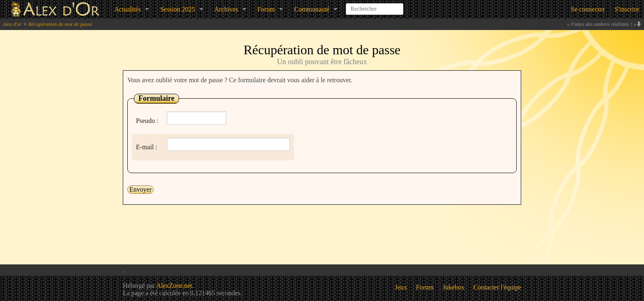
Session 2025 (178, 9)
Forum (266, 9)
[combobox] (375, 6)
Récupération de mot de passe (60, 24)
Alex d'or (12, 24)
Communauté (312, 9)
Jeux (401, 287)
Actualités (128, 9)
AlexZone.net (174, 286)
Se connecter (588, 9)
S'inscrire (627, 9)
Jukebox (454, 287)
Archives (226, 9)
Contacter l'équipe (497, 287)
